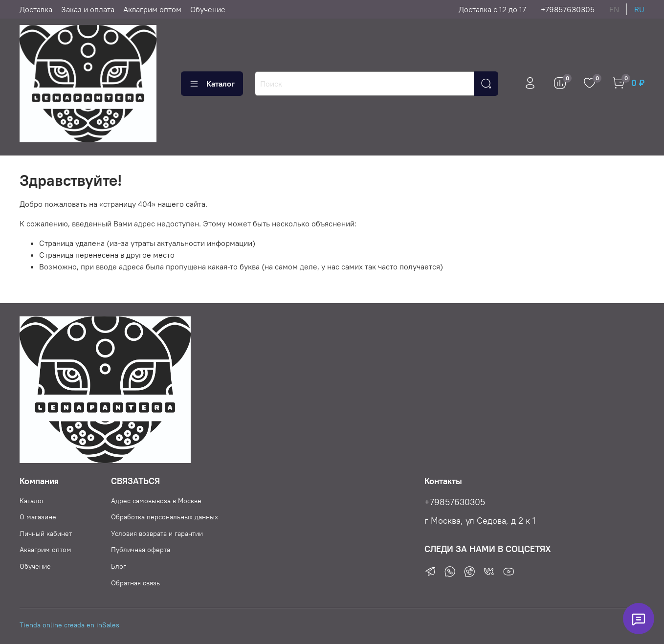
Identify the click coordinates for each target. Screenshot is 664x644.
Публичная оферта (141, 550)
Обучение (208, 9)
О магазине (38, 517)
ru (639, 9)
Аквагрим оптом (152, 9)
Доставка (36, 9)
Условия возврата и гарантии (157, 533)
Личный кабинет (46, 533)
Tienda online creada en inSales (69, 625)
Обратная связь (135, 583)
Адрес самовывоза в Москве (156, 501)
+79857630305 (568, 9)
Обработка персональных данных (165, 517)
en (614, 9)
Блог (119, 566)
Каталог (212, 84)
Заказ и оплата (88, 9)
